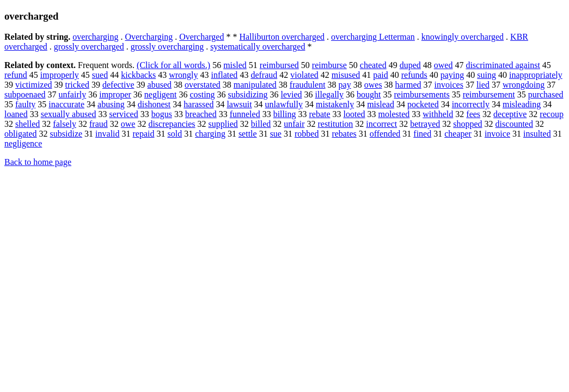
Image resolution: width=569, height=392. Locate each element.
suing (487, 75)
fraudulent (308, 85)
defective (118, 85)
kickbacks (138, 75)
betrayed (425, 124)
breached (201, 114)
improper (115, 94)
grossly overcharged (89, 47)
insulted (537, 134)
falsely (65, 124)
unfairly (73, 94)
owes (373, 85)
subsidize (66, 134)
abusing (111, 104)
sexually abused (69, 114)
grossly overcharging (167, 47)
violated (304, 75)
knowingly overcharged (463, 37)
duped (410, 65)
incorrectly (471, 104)
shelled (27, 124)
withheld (438, 114)
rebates (344, 134)
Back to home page (38, 162)
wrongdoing (524, 85)
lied (483, 85)
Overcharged (201, 37)
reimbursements (421, 94)
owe (128, 124)
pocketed (423, 104)
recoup (552, 114)
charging (210, 134)
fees (473, 114)
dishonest (154, 104)
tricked (77, 85)
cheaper (458, 134)
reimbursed (279, 65)
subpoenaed (25, 94)
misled (235, 65)
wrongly (183, 75)
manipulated (255, 85)
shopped (467, 124)
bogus (162, 114)
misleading (522, 104)
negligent (161, 94)
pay (345, 85)
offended (385, 134)
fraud (99, 124)
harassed (198, 104)
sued (100, 75)
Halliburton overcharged (282, 37)
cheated (373, 65)
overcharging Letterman (373, 37)
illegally (329, 94)
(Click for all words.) (173, 65)
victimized (34, 85)
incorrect (381, 124)
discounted (514, 124)
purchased (546, 94)
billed (261, 124)
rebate (319, 114)
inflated (225, 75)
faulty (25, 104)
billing (285, 114)
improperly (60, 75)
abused (160, 85)
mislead (381, 104)
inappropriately (536, 75)
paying (452, 75)
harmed (408, 85)
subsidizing (248, 94)
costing (202, 94)
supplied (223, 124)
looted (354, 114)
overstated (203, 85)
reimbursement (489, 94)
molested (394, 114)
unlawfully (284, 104)
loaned (16, 114)
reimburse (329, 65)
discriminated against (503, 65)
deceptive (510, 114)
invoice (497, 134)
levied (292, 94)
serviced (123, 114)
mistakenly (335, 104)
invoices (449, 85)
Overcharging (149, 37)
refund (16, 75)
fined (422, 134)
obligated (21, 134)
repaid (144, 134)
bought (369, 94)
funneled (245, 114)
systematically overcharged (258, 47)
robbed (307, 134)
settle (248, 134)
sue (276, 134)
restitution (335, 124)
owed (443, 65)
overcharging (95, 37)
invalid (107, 134)
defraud (264, 75)
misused (346, 75)
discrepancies (172, 124)
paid (381, 75)
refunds (414, 75)
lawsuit (239, 104)
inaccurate (66, 104)
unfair (294, 124)
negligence (23, 143)
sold (175, 134)
